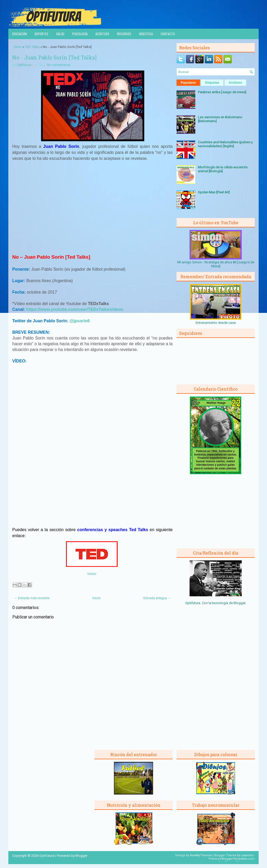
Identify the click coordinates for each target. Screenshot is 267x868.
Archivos (235, 83)
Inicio (18, 47)
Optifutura (24, 65)
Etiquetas (212, 83)
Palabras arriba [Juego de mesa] (222, 92)
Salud (60, 34)
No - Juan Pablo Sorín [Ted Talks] (54, 57)
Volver (92, 574)
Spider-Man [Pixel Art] (214, 192)
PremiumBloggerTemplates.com (232, 859)
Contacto (168, 34)
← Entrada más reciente (32, 598)
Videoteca (146, 34)
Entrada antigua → (157, 598)
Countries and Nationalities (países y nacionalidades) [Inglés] (225, 144)
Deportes (41, 34)
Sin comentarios (59, 65)
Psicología (80, 34)
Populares (188, 83)
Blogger (239, 603)
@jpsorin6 (80, 321)
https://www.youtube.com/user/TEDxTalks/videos (75, 309)
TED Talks (32, 47)
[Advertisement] (93, 210)
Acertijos (102, 34)
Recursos (124, 34)
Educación (20, 34)
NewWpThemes (201, 855)
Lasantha (247, 855)
